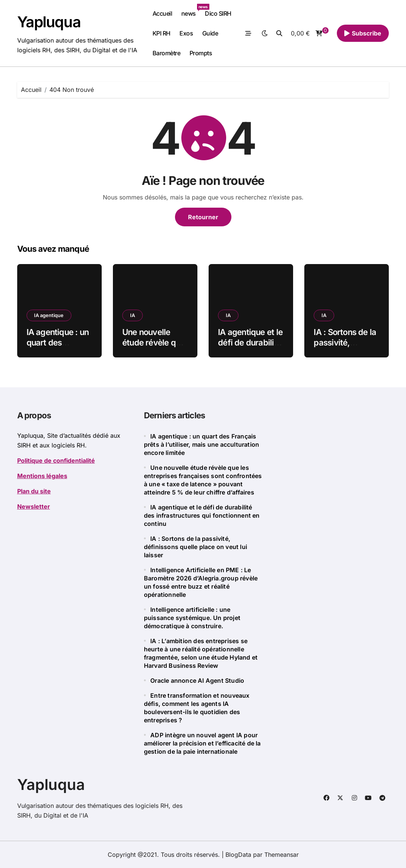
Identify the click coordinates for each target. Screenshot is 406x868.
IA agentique (49, 315)
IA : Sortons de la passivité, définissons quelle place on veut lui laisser (196, 547)
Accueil (162, 13)
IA (133, 315)
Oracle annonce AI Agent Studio (198, 681)
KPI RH (162, 33)
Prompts (201, 53)
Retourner (203, 217)
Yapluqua (49, 22)
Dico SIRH (218, 13)
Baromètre (167, 53)
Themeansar (282, 855)
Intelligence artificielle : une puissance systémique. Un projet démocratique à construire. (192, 618)
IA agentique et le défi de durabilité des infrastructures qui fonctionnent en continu (202, 515)
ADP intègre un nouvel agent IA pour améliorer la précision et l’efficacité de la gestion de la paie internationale (202, 743)
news (191, 10)
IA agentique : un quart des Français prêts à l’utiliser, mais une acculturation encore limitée (202, 444)
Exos (186, 33)
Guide (210, 33)
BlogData (238, 855)
